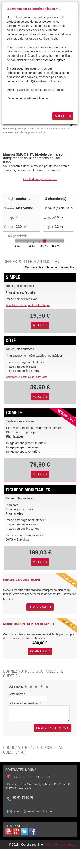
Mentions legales (54, 60)
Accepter (63, 116)
